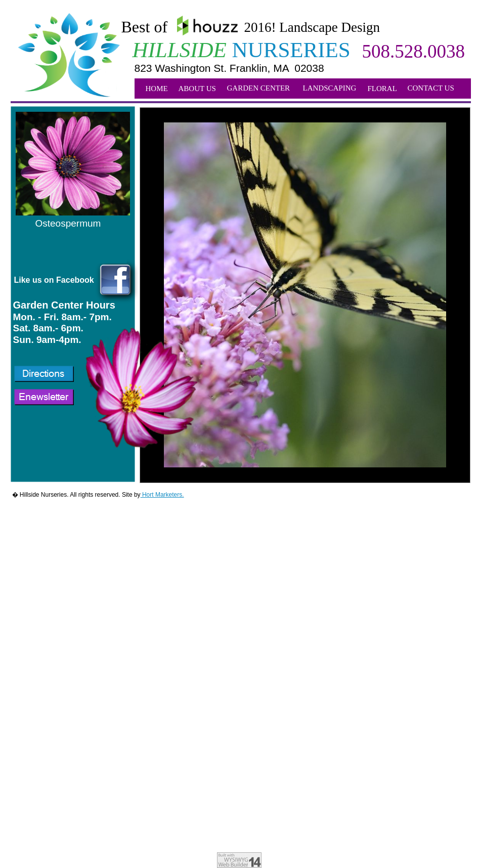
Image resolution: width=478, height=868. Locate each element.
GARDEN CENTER (259, 88)
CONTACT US (431, 88)
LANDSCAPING (330, 88)
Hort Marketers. (162, 495)
